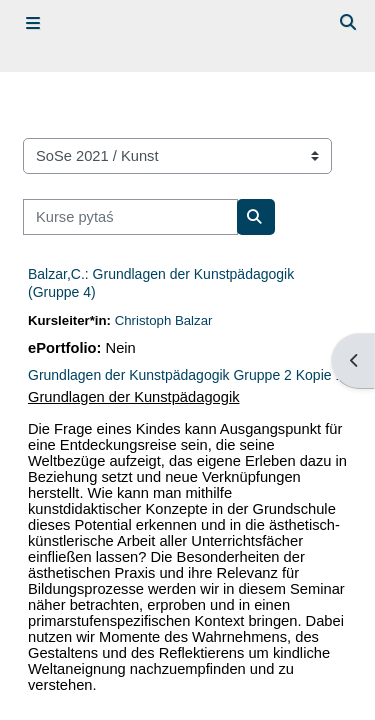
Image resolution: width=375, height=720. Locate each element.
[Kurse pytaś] (130, 217)
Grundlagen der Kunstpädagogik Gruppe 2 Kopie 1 (185, 375)
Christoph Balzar (164, 320)
